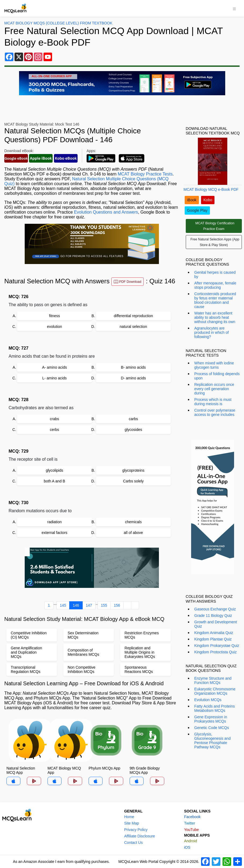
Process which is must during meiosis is (213, 402)
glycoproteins (134, 470)
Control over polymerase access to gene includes (215, 412)
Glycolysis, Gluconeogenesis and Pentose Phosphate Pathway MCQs (212, 741)
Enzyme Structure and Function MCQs (213, 680)
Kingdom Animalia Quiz (214, 633)
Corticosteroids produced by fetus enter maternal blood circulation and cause (215, 300)
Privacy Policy (136, 830)
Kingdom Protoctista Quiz (216, 652)
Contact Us (133, 843)
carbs (133, 419)
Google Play (197, 210)
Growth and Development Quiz (216, 624)
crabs (54, 419)
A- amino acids (55, 367)
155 (104, 605)
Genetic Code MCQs (212, 728)
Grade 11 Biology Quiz (213, 616)
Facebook (192, 817)
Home (129, 817)
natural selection (133, 327)
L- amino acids (54, 378)
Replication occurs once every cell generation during (214, 389)
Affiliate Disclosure (139, 836)
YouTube (192, 830)
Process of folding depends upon (217, 376)
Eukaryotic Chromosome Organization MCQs (215, 691)
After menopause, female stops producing (215, 285)
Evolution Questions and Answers (106, 212)
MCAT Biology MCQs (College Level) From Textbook (58, 23)
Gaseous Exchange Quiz (215, 609)
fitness (54, 316)
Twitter (190, 823)
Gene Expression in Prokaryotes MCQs (211, 719)
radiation (54, 522)
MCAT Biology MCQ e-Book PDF (211, 189)
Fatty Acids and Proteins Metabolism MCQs (215, 708)
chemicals (133, 522)
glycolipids (55, 470)
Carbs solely (133, 481)
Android (191, 841)
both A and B (54, 481)
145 (63, 605)
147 (89, 605)
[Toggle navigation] (234, 8)
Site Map (131, 823)
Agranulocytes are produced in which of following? (212, 332)
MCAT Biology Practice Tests (145, 174)
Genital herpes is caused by (215, 274)
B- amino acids (134, 367)
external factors (54, 533)
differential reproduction (133, 316)
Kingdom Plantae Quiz (213, 639)
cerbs (54, 430)
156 (117, 605)
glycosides (133, 430)
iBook (192, 200)
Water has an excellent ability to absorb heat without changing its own (215, 317)
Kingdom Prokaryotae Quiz (217, 646)
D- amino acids (133, 378)
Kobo (208, 200)
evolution (54, 327)
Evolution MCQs (208, 700)
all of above (133, 533)
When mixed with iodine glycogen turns (214, 365)
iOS (187, 847)
